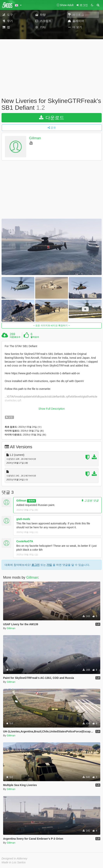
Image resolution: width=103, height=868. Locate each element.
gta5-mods (23, 519)
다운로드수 (15, 337)
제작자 (32, 501)
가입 (49, 565)
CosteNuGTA (25, 541)
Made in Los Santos (14, 862)
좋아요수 (35, 337)
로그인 (36, 565)
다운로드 (52, 118)
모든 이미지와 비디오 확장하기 (52, 326)
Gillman (35, 138)
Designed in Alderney (14, 858)
